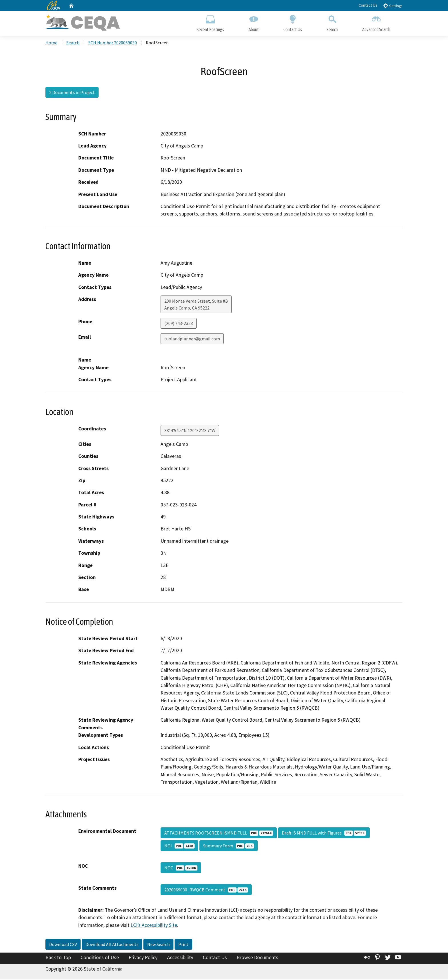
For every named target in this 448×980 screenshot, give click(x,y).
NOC (181, 868)
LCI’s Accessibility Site (154, 925)
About (254, 22)
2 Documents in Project (72, 93)
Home (51, 43)
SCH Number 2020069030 (113, 43)
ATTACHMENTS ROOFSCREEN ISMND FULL (219, 833)
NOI (179, 846)
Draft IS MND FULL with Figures (324, 833)
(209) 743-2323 (179, 324)
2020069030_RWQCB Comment (206, 890)
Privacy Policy (143, 958)
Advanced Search (376, 22)
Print (183, 945)
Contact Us (368, 5)
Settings (393, 6)
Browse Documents (257, 958)
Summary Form (229, 846)
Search (332, 22)
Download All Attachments (112, 945)
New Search (158, 945)
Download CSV (63, 945)
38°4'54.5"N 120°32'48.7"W (190, 431)
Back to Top (58, 958)
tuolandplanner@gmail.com (192, 339)
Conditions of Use (100, 958)
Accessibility (180, 958)
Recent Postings (210, 22)
